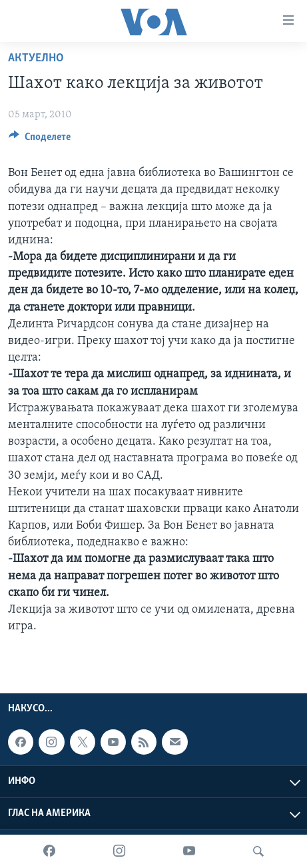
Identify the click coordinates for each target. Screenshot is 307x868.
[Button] (40, 140)
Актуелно (36, 58)
